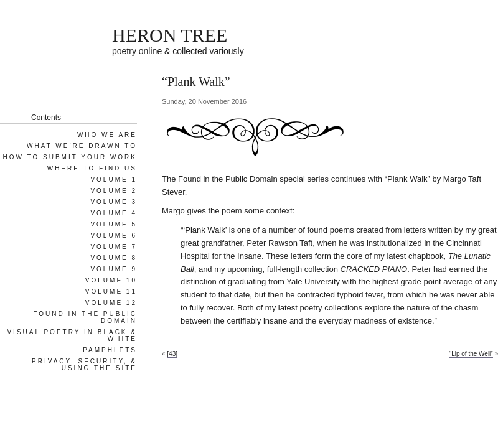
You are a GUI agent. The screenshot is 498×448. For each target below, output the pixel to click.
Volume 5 (114, 224)
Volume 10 (111, 280)
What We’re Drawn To (82, 146)
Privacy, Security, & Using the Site (84, 365)
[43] (172, 354)
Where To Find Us (92, 168)
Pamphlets (110, 350)
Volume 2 (114, 191)
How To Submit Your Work (70, 157)
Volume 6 (114, 236)
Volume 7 (114, 247)
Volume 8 (114, 258)
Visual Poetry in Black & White (72, 335)
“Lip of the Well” (471, 354)
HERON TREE (170, 35)
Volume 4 (114, 213)
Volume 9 (114, 269)
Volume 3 (114, 202)
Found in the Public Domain (85, 317)
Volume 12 (111, 303)
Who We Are (107, 135)
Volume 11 (111, 292)
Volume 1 (114, 180)
